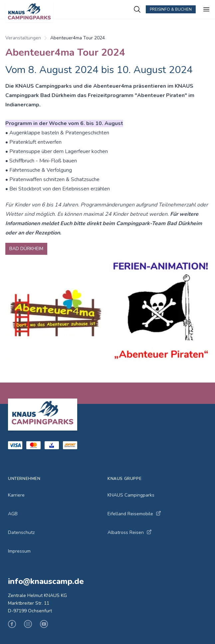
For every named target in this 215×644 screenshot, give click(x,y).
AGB (13, 514)
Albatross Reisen (130, 532)
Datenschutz (21, 532)
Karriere (16, 495)
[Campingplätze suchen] (137, 9)
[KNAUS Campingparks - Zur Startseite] (69, 12)
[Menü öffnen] (206, 9)
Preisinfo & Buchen (171, 9)
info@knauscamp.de (46, 581)
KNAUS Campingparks (131, 495)
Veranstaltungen (23, 38)
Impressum (19, 551)
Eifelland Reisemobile (134, 514)
